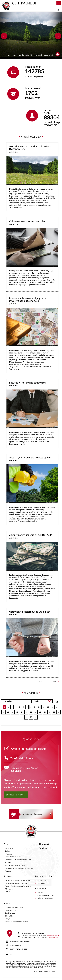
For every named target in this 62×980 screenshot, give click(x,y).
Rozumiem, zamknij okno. (45, 971)
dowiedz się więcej (15, 795)
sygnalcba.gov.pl (53, 936)
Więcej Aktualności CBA (48, 682)
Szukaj (57, 702)
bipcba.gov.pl (53, 937)
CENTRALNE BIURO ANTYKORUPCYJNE (21, 3)
